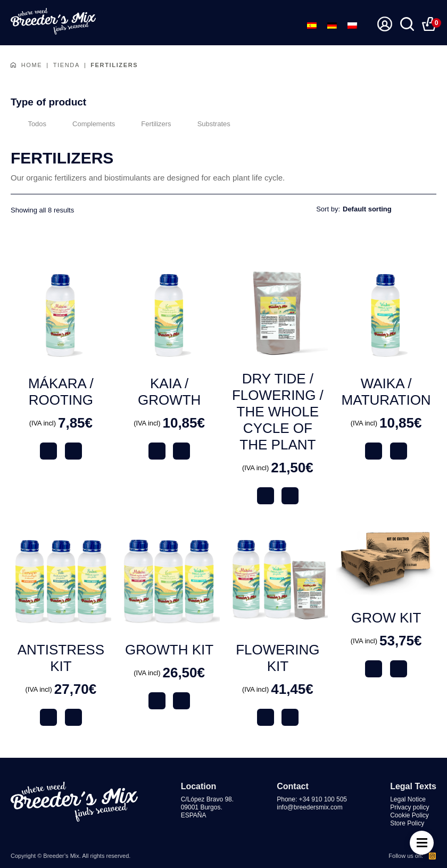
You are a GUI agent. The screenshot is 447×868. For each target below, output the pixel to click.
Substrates (206, 123)
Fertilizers (148, 123)
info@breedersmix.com (310, 807)
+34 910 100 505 (323, 799)
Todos (28, 123)
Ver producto (48, 451)
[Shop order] (390, 209)
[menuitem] (312, 25)
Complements (86, 123)
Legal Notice (408, 799)
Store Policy (407, 823)
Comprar (73, 451)
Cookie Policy (409, 815)
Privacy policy (409, 807)
